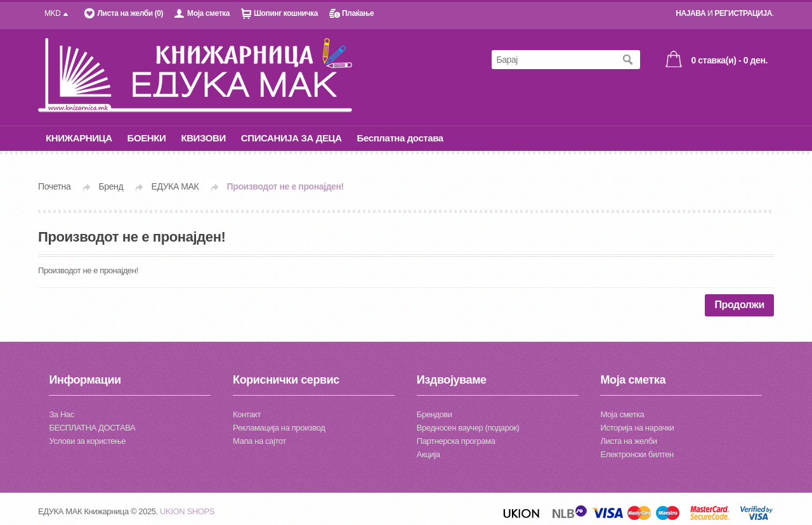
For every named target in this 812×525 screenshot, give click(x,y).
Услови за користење (87, 441)
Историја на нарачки (637, 428)
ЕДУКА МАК (175, 186)
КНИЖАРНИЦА (79, 138)
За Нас (61, 414)
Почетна (54, 186)
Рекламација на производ (279, 428)
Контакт (247, 414)
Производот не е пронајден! (285, 186)
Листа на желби (628, 441)
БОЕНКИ (147, 138)
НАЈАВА (691, 13)
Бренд (111, 186)
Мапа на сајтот (259, 441)
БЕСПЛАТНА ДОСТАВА (92, 428)
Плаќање (358, 13)
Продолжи (739, 305)
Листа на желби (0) (130, 13)
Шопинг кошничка (286, 13)
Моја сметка (208, 13)
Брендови (435, 414)
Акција (429, 454)
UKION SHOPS (187, 511)
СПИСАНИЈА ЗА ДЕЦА (291, 138)
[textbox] (553, 60)
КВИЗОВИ (203, 138)
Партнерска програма (456, 441)
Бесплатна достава (400, 138)
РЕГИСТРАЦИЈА (743, 13)
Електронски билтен (637, 454)
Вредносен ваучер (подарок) (468, 428)
